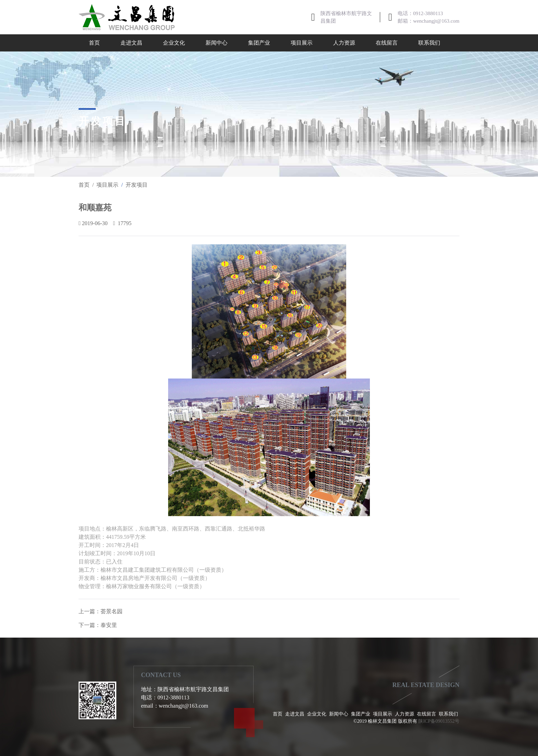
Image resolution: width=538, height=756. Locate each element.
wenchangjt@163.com (436, 21)
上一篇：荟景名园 (101, 611)
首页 (94, 43)
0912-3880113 (428, 13)
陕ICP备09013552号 (439, 721)
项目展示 (302, 43)
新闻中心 (217, 43)
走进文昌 (131, 43)
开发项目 (137, 185)
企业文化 (174, 43)
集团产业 (259, 43)
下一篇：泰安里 (98, 625)
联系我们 (429, 43)
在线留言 (387, 43)
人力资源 (344, 43)
